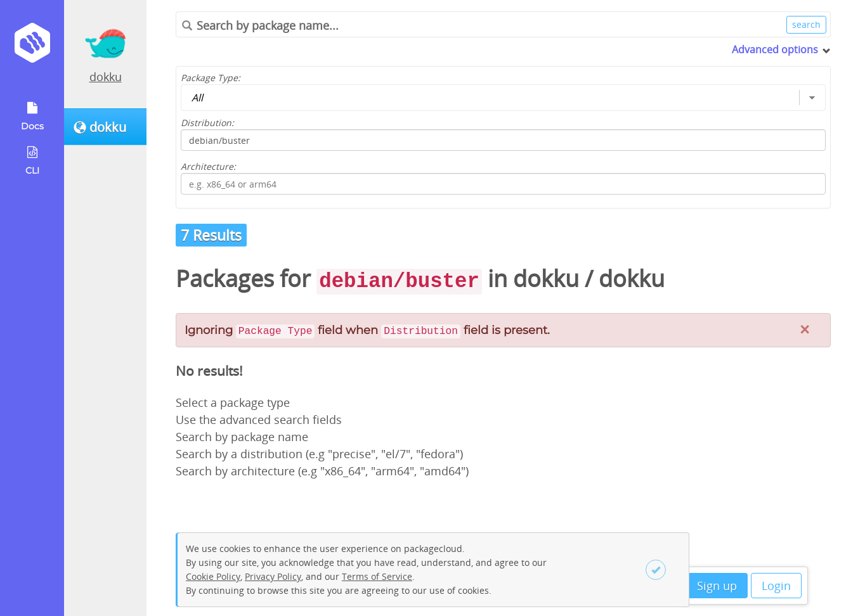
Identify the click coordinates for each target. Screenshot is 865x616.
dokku (106, 77)
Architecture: (208, 166)
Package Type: (211, 78)
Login (776, 586)
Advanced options (775, 49)
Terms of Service (377, 576)
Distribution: (207, 123)
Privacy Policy (273, 576)
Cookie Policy (213, 576)
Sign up (717, 586)
